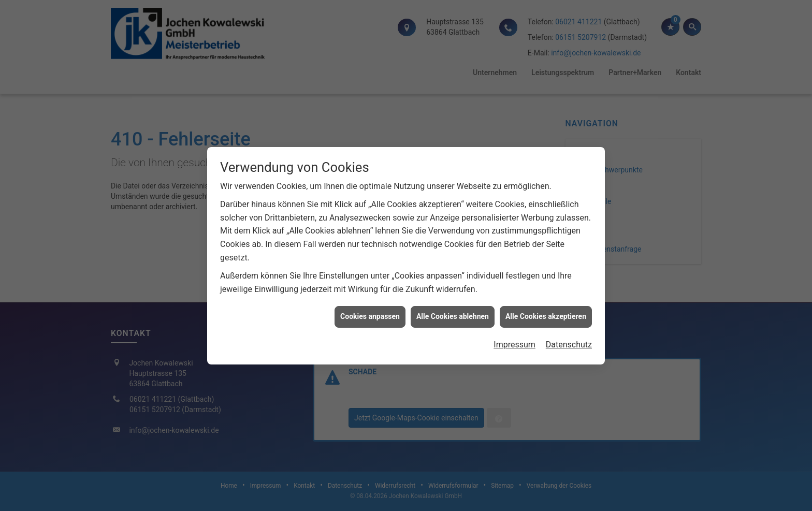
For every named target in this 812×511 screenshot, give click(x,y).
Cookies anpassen (370, 314)
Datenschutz (569, 342)
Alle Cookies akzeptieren (546, 314)
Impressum (514, 342)
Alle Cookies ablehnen (453, 314)
